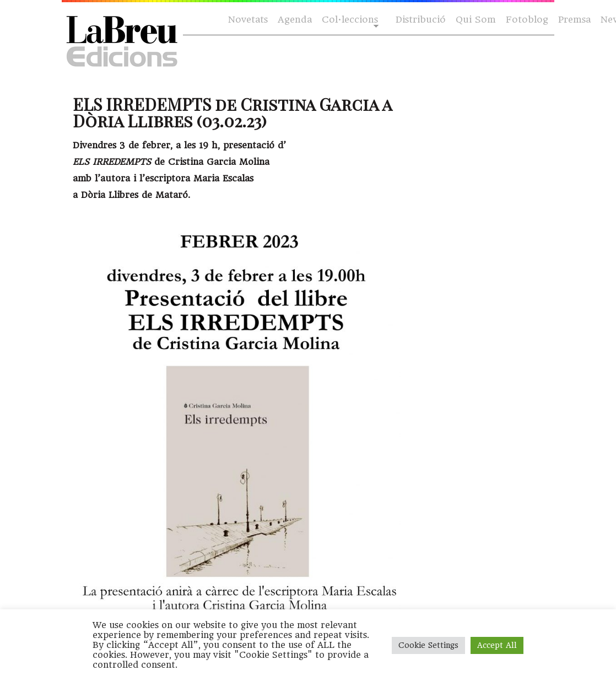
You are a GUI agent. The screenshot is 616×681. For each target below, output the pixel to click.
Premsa (574, 20)
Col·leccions (349, 20)
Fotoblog (527, 20)
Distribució (421, 20)
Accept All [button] (497, 645)
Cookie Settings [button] (428, 645)
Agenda (295, 20)
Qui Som (476, 20)
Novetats (248, 20)
